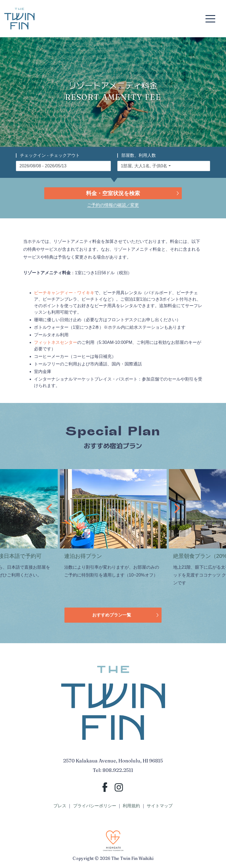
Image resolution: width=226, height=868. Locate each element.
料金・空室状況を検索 (113, 193)
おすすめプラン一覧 (112, 615)
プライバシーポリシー (95, 806)
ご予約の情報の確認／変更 (113, 205)
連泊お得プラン (83, 556)
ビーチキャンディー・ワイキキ (64, 293)
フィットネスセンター (56, 342)
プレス (60, 806)
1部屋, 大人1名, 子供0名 (144, 166)
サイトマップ (160, 806)
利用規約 (131, 806)
